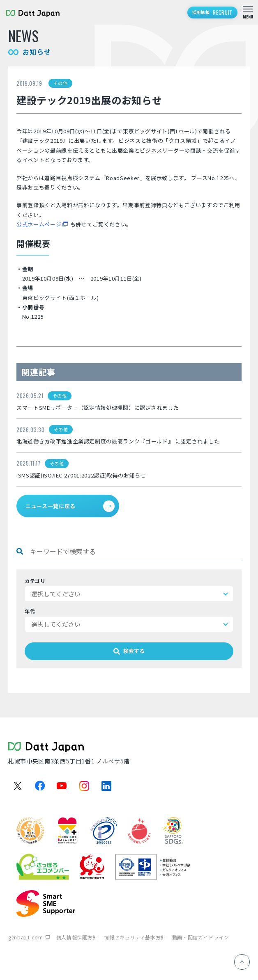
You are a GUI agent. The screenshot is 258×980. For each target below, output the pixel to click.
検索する (129, 651)
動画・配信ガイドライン (201, 937)
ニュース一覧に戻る (70, 506)
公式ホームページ (39, 224)
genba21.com (25, 937)
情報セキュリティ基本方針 (135, 937)
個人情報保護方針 (77, 937)
